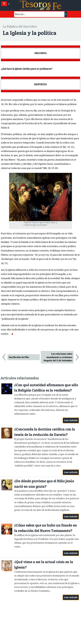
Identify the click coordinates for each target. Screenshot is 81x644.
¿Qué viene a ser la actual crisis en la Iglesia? (44, 565)
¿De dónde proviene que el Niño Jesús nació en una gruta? (44, 484)
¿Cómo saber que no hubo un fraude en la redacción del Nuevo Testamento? (46, 528)
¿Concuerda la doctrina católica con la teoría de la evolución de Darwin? (45, 432)
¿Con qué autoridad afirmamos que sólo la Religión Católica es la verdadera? (46, 388)
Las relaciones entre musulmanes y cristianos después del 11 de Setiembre (58, 357)
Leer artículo (71, 420)
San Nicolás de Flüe (19, 357)
